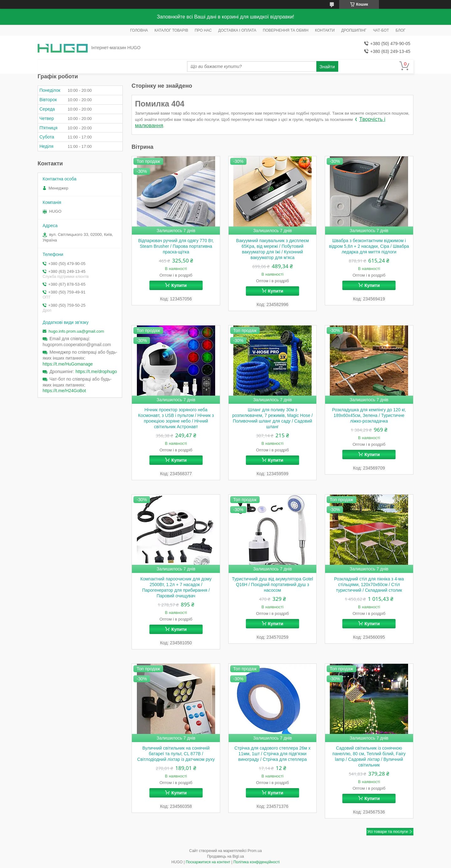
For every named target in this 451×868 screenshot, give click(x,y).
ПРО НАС (203, 30)
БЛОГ (401, 30)
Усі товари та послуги (388, 832)
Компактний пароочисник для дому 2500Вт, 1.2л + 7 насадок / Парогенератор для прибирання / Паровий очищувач (176, 587)
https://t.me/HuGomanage (68, 364)
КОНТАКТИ (325, 30)
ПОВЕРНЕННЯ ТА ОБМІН (285, 30)
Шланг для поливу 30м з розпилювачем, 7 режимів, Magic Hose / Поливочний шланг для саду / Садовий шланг (272, 418)
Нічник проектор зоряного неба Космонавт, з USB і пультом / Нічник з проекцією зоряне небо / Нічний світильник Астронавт (176, 418)
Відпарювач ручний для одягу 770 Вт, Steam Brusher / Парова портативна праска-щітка (176, 246)
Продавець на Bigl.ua (225, 856)
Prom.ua (255, 851)
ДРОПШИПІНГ (354, 30)
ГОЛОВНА (139, 30)
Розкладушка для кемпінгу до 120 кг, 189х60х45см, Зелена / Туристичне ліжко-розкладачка (369, 415)
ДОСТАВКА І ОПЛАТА (237, 30)
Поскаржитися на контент (208, 862)
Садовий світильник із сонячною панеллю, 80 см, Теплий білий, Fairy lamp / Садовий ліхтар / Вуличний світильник (369, 756)
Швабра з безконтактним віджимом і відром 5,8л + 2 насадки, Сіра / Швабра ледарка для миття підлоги (369, 246)
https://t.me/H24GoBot (64, 391)
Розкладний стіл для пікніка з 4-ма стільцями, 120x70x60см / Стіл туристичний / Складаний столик (369, 585)
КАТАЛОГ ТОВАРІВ (171, 30)
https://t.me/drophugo (96, 372)
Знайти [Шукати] (327, 67)
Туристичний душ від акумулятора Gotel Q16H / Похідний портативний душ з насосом (272, 585)
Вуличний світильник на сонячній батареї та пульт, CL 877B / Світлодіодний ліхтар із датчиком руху (176, 754)
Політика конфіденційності (257, 862)
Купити (179, 285)
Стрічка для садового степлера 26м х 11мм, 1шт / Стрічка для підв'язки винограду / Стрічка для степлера (272, 754)
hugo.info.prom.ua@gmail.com (76, 331)
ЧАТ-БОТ (381, 30)
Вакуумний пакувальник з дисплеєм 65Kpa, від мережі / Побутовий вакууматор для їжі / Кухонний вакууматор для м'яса (272, 249)
